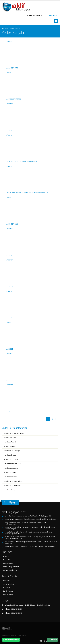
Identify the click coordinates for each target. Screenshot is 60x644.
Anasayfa (5, 29)
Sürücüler (7, 588)
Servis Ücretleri (8, 584)
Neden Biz (7, 560)
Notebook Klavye (10, 446)
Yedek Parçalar (15, 29)
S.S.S (40, 641)
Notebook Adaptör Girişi (12, 464)
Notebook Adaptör (10, 442)
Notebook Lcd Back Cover (13, 486)
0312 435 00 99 (51, 15)
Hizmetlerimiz (8, 563)
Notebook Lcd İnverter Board (14, 433)
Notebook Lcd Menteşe (12, 451)
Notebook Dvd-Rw (10, 472)
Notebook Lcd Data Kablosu (13, 481)
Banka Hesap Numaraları (12, 567)
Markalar (6, 581)
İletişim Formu (8, 594)
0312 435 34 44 (16, 613)
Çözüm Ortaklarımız (10, 570)
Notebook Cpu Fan (10, 477)
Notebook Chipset (10, 455)
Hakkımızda (7, 556)
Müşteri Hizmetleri (34, 15)
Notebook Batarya (10, 438)
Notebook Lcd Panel (11, 459)
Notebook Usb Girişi (11, 468)
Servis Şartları (8, 591)
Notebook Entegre (10, 490)
